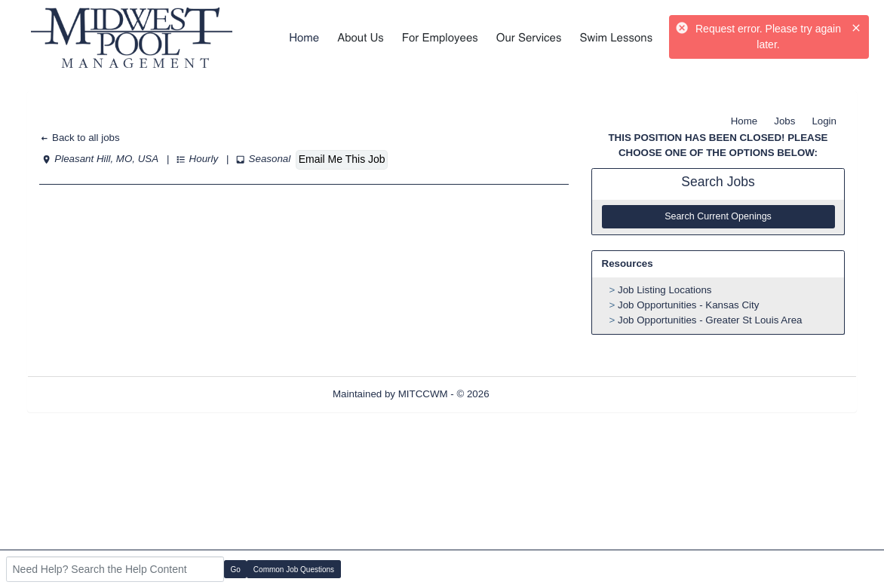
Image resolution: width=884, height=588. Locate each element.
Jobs (784, 121)
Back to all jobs (80, 138)
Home (744, 121)
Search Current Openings (718, 216)
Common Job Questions (294, 570)
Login (824, 121)
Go (236, 570)
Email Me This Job (342, 159)
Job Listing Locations (665, 290)
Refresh (534, 394)
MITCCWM (423, 394)
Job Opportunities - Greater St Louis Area (710, 320)
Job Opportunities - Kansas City (688, 305)
